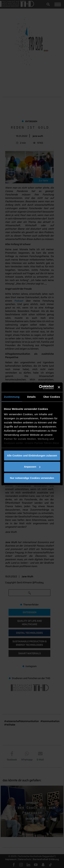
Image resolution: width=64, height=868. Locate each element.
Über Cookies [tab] (52, 397)
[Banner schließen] (59, 387)
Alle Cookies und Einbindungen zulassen (32, 455)
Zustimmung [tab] (12, 397)
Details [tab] (31, 397)
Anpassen (32, 467)
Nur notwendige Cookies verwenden (32, 478)
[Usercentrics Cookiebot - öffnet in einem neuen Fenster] (40, 387)
